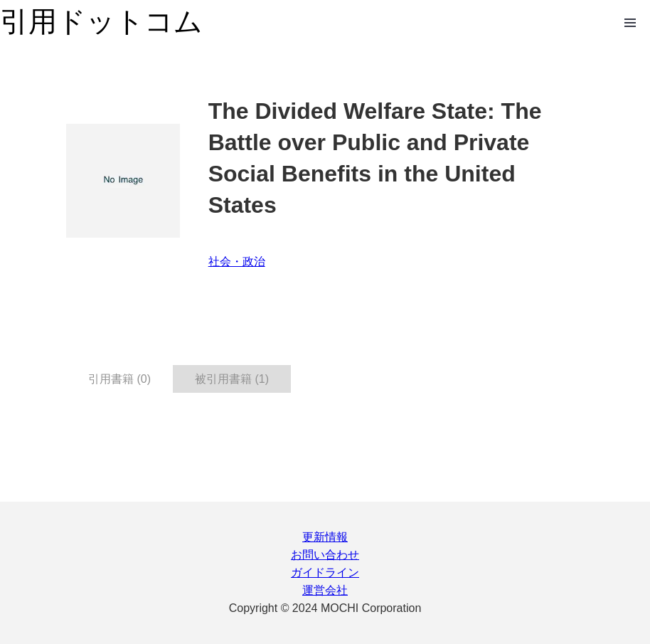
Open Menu (630, 23)
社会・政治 (237, 262)
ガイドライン (325, 572)
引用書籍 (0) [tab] (119, 379)
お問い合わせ (325, 555)
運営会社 (325, 590)
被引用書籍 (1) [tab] (232, 379)
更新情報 (325, 537)
